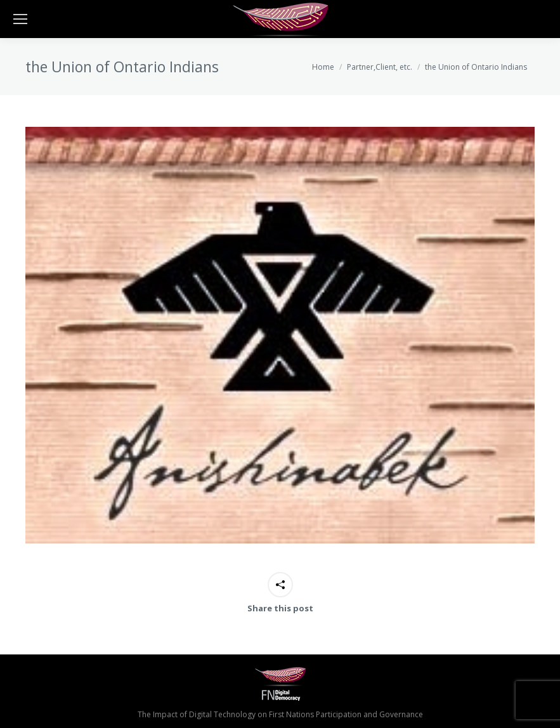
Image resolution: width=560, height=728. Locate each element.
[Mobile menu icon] (20, 19)
